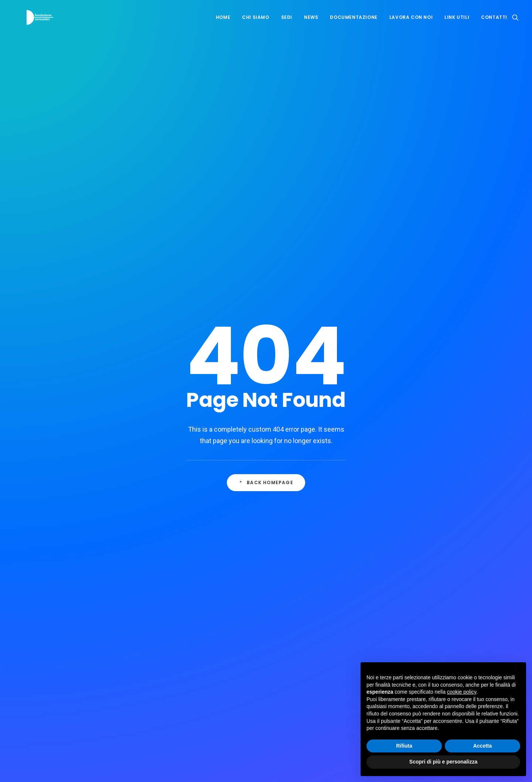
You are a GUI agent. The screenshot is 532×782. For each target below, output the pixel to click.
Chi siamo (255, 23)
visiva (275, 764)
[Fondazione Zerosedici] (37, 23)
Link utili (457, 23)
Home (223, 23)
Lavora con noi (411, 23)
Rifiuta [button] (404, 746)
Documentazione (354, 23)
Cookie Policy (297, 602)
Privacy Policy (262, 602)
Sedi (287, 23)
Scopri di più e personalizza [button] (443, 762)
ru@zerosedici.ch (79, 648)
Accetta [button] (483, 746)
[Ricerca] (515, 23)
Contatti (494, 23)
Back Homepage (266, 225)
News (311, 23)
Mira (265, 327)
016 (300, 327)
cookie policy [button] (462, 692)
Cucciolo (230, 327)
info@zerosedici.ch (81, 613)
